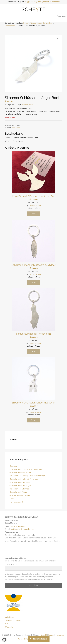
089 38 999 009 (31, 2)
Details (33, 214)
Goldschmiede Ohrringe (19, 489)
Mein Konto (10, 617)
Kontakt (44, 635)
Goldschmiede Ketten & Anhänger (24, 479)
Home (26, 23)
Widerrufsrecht (11, 627)
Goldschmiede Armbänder (20, 473)
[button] (58, 39)
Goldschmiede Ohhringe (20, 482)
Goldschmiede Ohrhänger (20, 486)
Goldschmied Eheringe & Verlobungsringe (27, 469)
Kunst (12, 499)
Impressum (60, 635)
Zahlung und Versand (14, 620)
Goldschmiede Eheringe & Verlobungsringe (27, 476)
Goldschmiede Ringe (18, 492)
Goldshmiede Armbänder (20, 495)
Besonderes (10, 26)
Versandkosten (27, 105)
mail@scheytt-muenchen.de (49, 2)
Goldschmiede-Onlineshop (41, 23)
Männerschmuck (16, 502)
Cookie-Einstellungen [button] (39, 639)
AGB (7, 624)
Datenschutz (23, 639)
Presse (51, 635)
